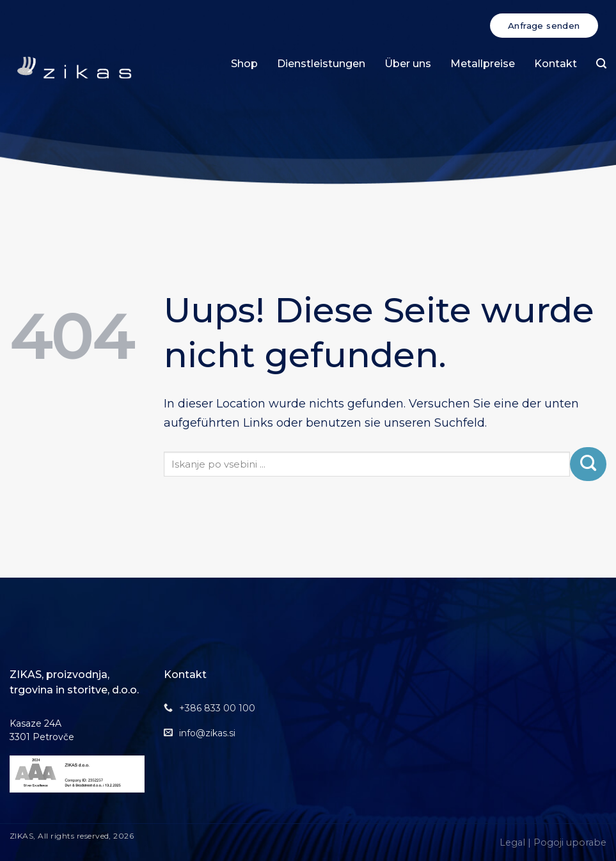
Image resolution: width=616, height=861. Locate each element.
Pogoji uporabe (570, 842)
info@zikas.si (207, 733)
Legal (512, 842)
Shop (244, 64)
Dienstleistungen (321, 64)
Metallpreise (483, 64)
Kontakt (556, 64)
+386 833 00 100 (217, 708)
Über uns (408, 64)
